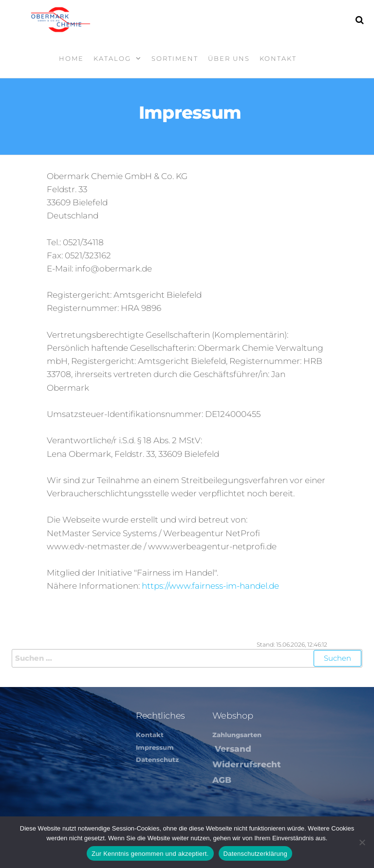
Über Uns (229, 58)
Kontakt (278, 58)
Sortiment (175, 58)
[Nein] (362, 842)
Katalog (112, 58)
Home (71, 58)
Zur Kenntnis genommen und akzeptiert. (150, 854)
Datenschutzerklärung (255, 854)
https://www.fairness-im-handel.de (210, 586)
